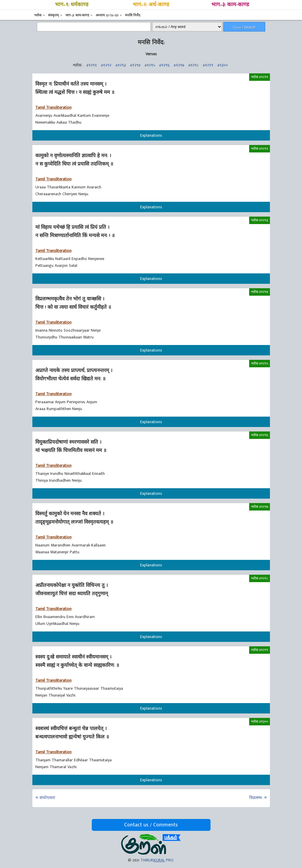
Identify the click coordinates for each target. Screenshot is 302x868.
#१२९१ (92, 65)
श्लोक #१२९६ (260, 435)
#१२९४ (135, 65)
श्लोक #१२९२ (260, 149)
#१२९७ (179, 65)
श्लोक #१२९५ (260, 363)
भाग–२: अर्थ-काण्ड (151, 5)
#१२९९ (208, 65)
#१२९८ (193, 65)
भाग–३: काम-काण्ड (230, 5)
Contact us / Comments (151, 825)
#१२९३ (121, 65)
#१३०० (223, 65)
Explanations (151, 135)
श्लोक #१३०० (260, 722)
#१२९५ (150, 65)
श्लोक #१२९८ (260, 578)
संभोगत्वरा (47, 798)
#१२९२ (106, 65)
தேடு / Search (244, 27)
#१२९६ (164, 65)
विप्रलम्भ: (256, 798)
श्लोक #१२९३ (260, 220)
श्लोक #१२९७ (260, 507)
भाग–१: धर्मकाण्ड (72, 5)
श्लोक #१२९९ (260, 650)
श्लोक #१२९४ (260, 292)
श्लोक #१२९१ (260, 77)
